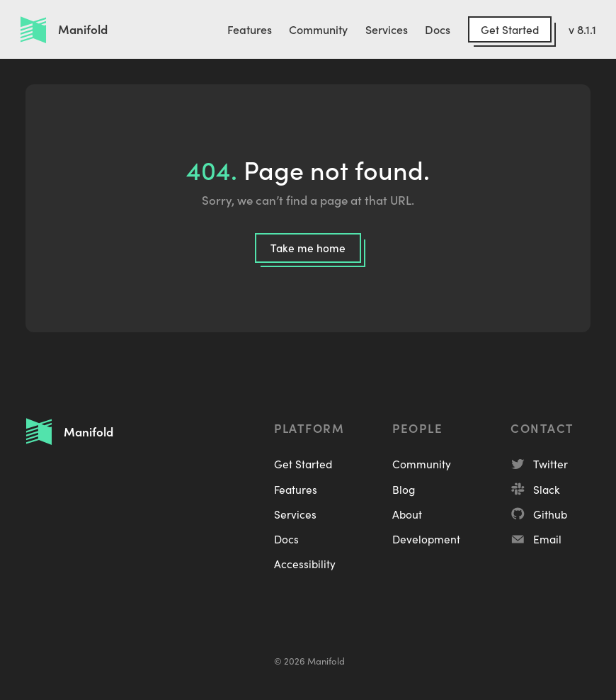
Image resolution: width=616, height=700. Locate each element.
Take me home (308, 247)
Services (387, 29)
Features (250, 29)
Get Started (510, 29)
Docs (438, 29)
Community (318, 29)
